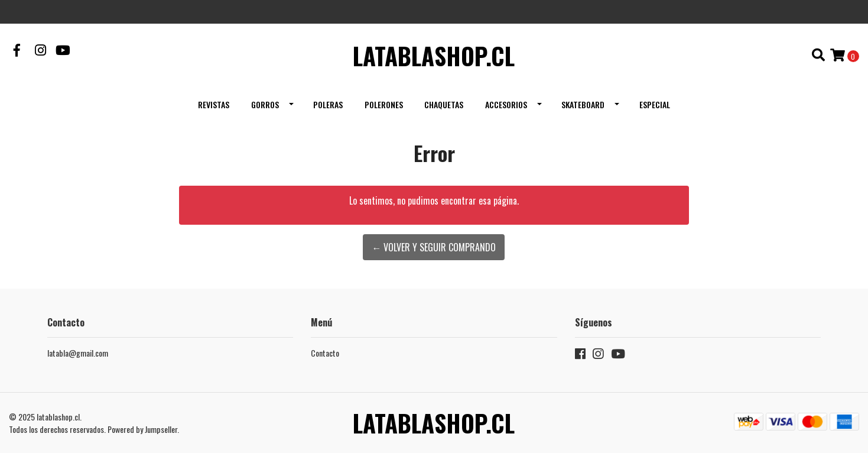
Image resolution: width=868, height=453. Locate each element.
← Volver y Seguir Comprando (434, 247)
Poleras (328, 104)
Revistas (214, 104)
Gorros (265, 104)
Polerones (384, 104)
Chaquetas (444, 104)
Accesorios (506, 104)
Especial (655, 104)
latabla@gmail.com (78, 353)
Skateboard (583, 104)
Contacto (325, 353)
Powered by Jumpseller (142, 429)
